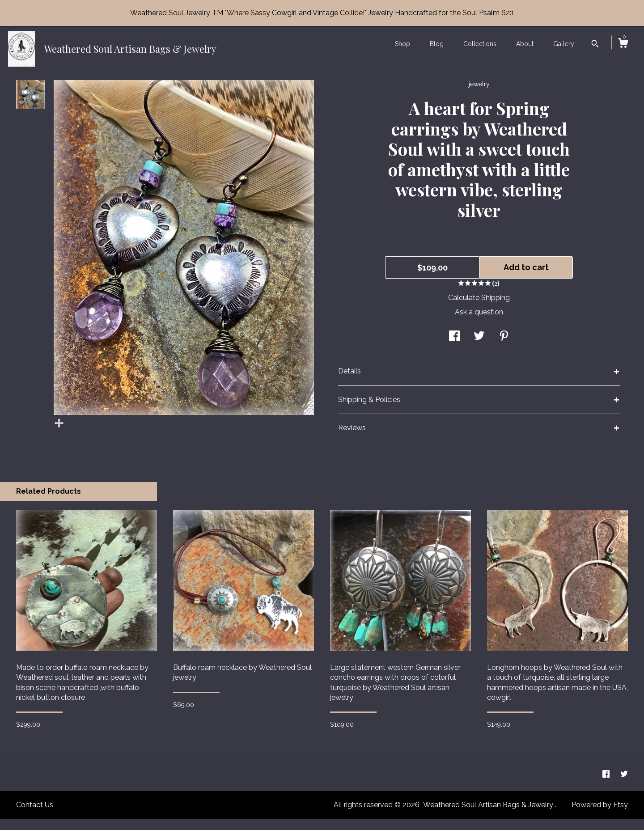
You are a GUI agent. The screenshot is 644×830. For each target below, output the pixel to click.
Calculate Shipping (479, 309)
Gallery (564, 44)
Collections (480, 44)
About (525, 44)
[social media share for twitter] (479, 348)
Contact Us (35, 816)
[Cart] (623, 44)
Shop (402, 44)
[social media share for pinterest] (504, 348)
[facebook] (607, 786)
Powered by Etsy (600, 816)
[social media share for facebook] (454, 348)
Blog (437, 44)
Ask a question (479, 323)
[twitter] (624, 786)
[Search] (595, 45)
